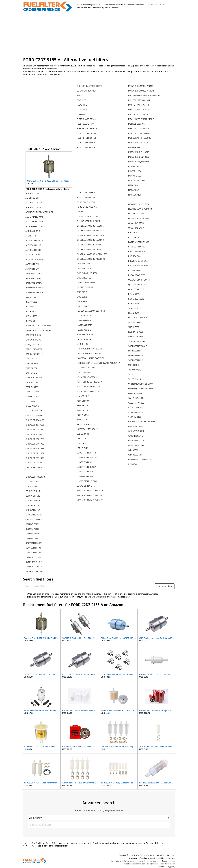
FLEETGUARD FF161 (86, 124)
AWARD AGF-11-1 (34, 274)
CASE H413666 (33, 392)
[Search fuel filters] (89, 586)
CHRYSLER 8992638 (35, 458)
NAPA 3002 (133, 185)
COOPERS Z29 (32, 505)
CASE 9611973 (32, 382)
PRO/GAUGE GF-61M (138, 266)
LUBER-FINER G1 (85, 462)
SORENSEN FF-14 (136, 351)
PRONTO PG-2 (135, 270)
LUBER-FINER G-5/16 (87, 457)
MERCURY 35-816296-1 (139, 133)
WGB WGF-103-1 (136, 445)
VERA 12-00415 (135, 412)
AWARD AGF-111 (33, 278)
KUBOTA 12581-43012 (87, 429)
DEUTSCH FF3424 (34, 543)
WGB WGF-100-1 (136, 440)
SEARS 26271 (134, 308)
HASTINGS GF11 (85, 316)
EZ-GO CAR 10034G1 (87, 91)
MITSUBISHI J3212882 (139, 157)
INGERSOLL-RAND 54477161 (91, 358)
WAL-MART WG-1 (136, 426)
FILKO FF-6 (82, 105)
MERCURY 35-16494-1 (139, 128)
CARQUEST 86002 (34, 345)
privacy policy (170, 867)
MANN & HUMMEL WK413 (141, 86)
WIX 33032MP (135, 455)
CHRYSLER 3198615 (35, 449)
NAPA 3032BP (135, 195)
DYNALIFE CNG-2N (34, 562)
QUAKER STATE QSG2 (138, 285)
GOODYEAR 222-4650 (87, 273)
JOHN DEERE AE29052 (87, 377)
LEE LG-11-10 (83, 434)
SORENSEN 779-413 (138, 346)
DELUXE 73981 (32, 538)
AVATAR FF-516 (33, 269)
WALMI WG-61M (136, 431)
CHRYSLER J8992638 (35, 477)
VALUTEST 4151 (136, 398)
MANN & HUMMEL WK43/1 (141, 91)
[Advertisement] (99, 35)
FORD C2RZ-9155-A (86, 202)
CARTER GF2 (31, 368)
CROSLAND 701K (34, 515)
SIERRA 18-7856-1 (137, 341)
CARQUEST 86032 (34, 349)
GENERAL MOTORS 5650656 (90, 226)
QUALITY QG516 (136, 289)
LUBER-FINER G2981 (87, 467)
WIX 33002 (133, 450)
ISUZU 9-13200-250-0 (87, 368)
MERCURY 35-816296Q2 (140, 138)
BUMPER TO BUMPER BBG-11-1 (41, 325)
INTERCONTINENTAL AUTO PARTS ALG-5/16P (98, 363)
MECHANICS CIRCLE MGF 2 (141, 119)
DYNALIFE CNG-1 (34, 557)
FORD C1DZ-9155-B (86, 147)
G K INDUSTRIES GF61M (88, 221)
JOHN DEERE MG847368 (88, 387)
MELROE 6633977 (137, 124)
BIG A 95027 (31, 307)
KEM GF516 (82, 405)
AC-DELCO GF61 (33, 198)
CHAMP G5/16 (32, 406)
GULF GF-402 (83, 301)
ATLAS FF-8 (31, 236)
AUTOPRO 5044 (33, 255)
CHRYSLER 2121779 (35, 439)
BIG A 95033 (31, 316)
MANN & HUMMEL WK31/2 (90, 500)
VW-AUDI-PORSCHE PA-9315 (142, 422)
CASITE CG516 (32, 396)
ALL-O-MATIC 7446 (34, 217)
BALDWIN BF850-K (34, 292)
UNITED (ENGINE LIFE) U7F (141, 384)
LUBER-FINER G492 (86, 472)
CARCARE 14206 (33, 340)
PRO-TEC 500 (134, 256)
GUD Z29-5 (82, 292)
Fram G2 (81, 212)
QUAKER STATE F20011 (139, 280)
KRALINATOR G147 (86, 424)
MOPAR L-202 (135, 166)
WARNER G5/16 (136, 436)
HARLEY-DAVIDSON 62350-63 (91, 311)
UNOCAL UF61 (135, 393)
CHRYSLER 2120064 (35, 434)
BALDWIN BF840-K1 (35, 288)
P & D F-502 (134, 232)
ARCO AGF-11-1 (33, 231)
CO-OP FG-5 (31, 486)
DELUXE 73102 (32, 524)
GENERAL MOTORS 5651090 (90, 240)
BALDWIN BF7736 (34, 283)
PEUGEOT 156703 (137, 247)
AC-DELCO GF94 (33, 207)
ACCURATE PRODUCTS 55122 (39, 212)
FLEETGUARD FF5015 (87, 128)
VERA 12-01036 (135, 417)
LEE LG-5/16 (83, 448)
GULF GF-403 (83, 306)
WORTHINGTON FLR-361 (140, 460)
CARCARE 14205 (33, 335)
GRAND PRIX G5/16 (86, 283)
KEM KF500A (83, 415)
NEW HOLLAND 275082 (139, 204)
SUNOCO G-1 (135, 365)
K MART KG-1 (83, 396)
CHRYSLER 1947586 (35, 425)
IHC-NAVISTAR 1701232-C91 (90, 349)
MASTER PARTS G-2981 (139, 100)
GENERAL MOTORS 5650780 (90, 235)
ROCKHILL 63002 (136, 299)
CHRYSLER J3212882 (35, 467)
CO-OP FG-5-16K (33, 491)
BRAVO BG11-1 (33, 321)
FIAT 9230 (82, 100)
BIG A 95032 (31, 311)
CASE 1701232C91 (34, 378)
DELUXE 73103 (32, 529)
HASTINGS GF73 (85, 325)
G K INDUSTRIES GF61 (87, 216)
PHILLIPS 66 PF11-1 (138, 251)
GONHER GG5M (84, 268)
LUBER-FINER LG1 (85, 476)
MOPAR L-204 (135, 171)
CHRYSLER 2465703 (35, 444)
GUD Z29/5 (82, 297)
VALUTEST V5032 (136, 403)
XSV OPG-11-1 (135, 464)
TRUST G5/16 (135, 379)
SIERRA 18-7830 (136, 332)
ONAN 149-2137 (136, 228)
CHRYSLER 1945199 (35, 420)
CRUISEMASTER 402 (35, 519)
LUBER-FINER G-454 (86, 453)
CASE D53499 (32, 387)
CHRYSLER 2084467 (35, 430)
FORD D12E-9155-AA (87, 207)
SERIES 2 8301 (135, 322)
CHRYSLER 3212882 (35, 453)
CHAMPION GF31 (34, 415)
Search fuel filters (165, 586)
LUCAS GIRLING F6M (87, 481)
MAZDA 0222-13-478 (138, 114)
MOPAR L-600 (135, 176)
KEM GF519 (82, 410)
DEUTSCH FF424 (33, 553)
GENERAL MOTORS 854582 (90, 245)
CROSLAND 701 (33, 510)
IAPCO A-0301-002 (86, 339)
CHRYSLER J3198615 (35, 463)
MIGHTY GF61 (135, 147)
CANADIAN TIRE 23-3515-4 (38, 330)
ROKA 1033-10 (135, 303)
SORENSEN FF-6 (136, 360)
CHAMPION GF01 (34, 411)
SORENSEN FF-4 (136, 355)
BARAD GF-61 (32, 297)
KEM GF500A (83, 401)
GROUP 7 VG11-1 (85, 287)
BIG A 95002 (31, 302)
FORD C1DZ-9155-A (86, 143)
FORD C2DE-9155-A (86, 193)
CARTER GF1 (31, 359)
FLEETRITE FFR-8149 (86, 133)
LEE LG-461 (82, 443)
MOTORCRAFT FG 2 (137, 181)
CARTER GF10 (32, 363)
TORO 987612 (135, 370)
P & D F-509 (134, 237)
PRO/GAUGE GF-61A (138, 261)
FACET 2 (81, 95)
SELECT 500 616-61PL (138, 318)
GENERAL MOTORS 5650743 (90, 230)
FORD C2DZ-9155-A (86, 197)
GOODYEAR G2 (84, 278)
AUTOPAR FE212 (33, 245)
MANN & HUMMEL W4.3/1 (89, 495)
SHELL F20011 (135, 327)
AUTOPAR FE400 (33, 250)
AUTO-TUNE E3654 (34, 240)
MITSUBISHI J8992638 (139, 162)
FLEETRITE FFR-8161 (86, 138)
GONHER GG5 (84, 264)
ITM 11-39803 (83, 372)
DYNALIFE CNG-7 (34, 567)
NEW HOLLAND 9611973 (140, 209)
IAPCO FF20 (82, 344)
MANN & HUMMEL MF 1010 (90, 491)
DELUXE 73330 (32, 534)
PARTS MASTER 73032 (139, 242)
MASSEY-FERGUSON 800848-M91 (144, 95)
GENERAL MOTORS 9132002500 (92, 254)
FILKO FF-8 (82, 110)
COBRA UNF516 (33, 500)
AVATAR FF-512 (33, 264)
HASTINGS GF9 (84, 330)
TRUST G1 (133, 374)
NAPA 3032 (133, 190)
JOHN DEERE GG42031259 (89, 382)
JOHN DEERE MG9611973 (89, 391)
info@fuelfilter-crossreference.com (162, 864)
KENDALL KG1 (84, 420)
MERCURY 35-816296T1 (139, 143)
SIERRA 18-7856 (136, 336)
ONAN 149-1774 (136, 223)
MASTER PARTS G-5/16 (139, 110)
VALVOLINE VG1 (136, 407)
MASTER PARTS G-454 (139, 105)
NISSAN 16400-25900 (138, 218)
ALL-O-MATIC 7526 (34, 226)
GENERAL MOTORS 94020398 (91, 259)
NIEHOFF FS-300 (136, 214)
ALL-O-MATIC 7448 (34, 221)
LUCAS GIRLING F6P (86, 486)
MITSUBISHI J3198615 (139, 152)
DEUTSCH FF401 (33, 548)
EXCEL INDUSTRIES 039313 (90, 86)
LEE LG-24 (82, 438)
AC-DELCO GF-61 (33, 193)
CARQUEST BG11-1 (34, 354)
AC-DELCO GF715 (34, 203)
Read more (115, 8)
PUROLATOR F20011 (138, 275)
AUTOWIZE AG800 (34, 259)
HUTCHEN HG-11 (85, 334)
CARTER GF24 (32, 373)
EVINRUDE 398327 (34, 571)
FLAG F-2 (81, 114)
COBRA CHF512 (33, 496)
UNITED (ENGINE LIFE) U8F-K (142, 389)
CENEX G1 (30, 401)
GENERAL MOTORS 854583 (90, 249)
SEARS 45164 (134, 313)
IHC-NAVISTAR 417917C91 (89, 353)
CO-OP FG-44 (32, 482)
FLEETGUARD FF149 (86, 119)
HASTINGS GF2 (84, 320)
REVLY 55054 (134, 294)
